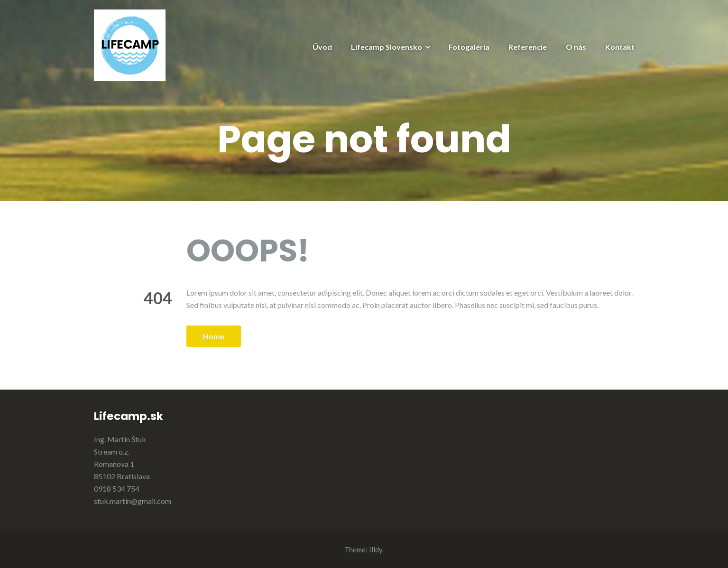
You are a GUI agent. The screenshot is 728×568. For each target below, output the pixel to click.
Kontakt (620, 47)
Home (214, 336)
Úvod (322, 47)
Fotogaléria (469, 47)
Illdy (376, 549)
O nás (576, 47)
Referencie (528, 47)
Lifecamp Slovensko (387, 47)
